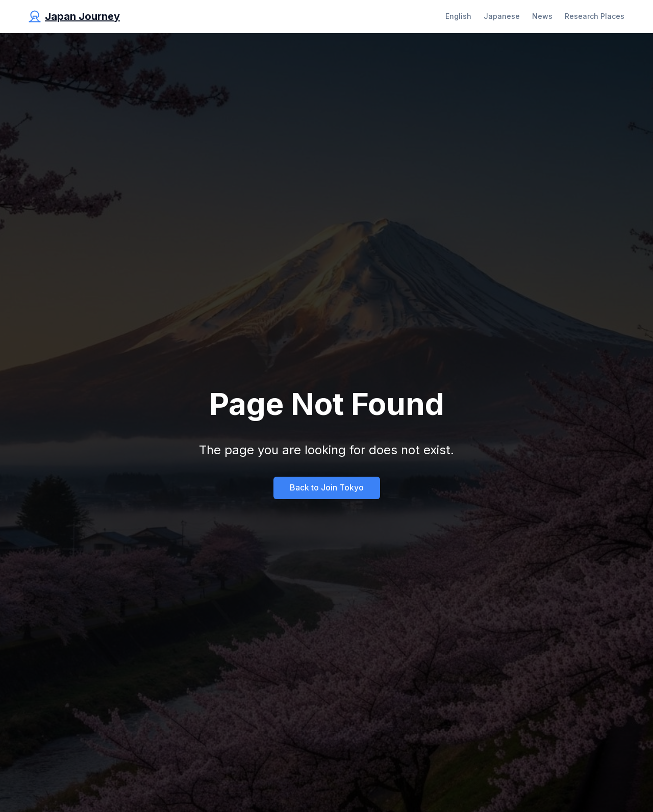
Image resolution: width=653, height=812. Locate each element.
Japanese (502, 16)
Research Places (595, 16)
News (542, 16)
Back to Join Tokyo (327, 487)
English (458, 16)
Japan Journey (82, 16)
